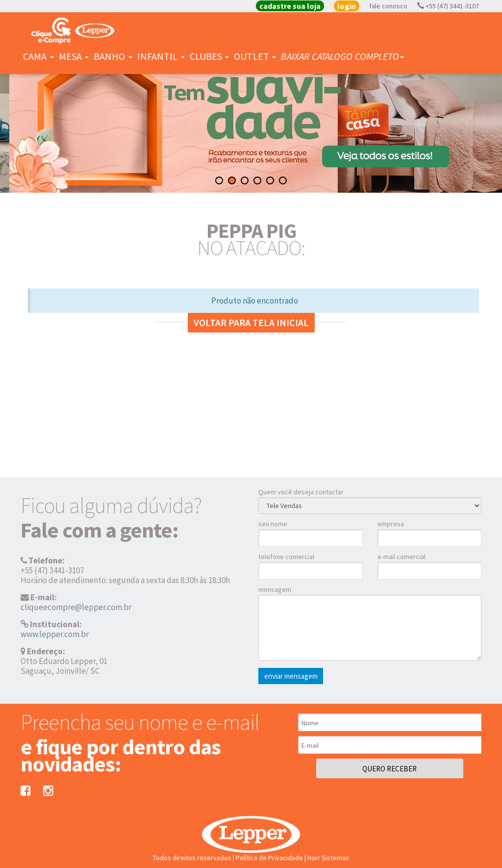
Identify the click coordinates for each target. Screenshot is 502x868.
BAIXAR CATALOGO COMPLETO (342, 56)
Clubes (210, 56)
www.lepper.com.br (55, 634)
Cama (38, 56)
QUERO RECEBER (389, 769)
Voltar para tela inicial (251, 322)
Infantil (161, 56)
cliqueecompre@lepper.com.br (76, 607)
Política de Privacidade (269, 858)
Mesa (74, 56)
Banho (113, 56)
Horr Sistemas (328, 858)
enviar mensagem (291, 676)
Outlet (255, 56)
